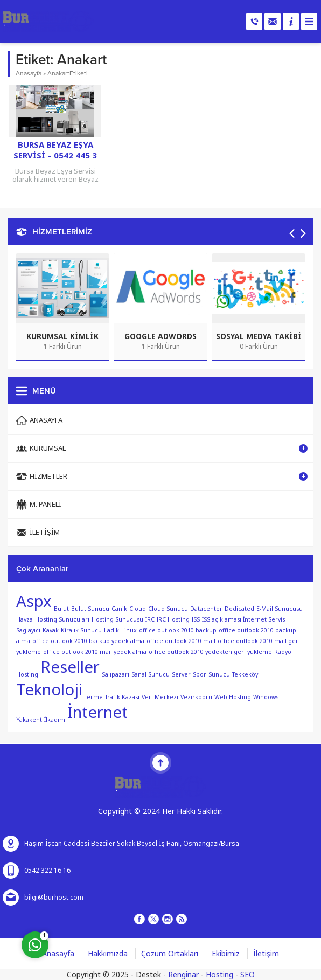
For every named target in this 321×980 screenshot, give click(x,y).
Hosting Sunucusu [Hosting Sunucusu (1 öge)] (117, 620)
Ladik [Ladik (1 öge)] (111, 630)
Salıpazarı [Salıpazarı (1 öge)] (116, 675)
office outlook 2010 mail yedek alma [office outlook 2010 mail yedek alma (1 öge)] (95, 652)
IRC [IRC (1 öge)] (150, 620)
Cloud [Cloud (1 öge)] (138, 609)
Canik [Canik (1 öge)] (119, 609)
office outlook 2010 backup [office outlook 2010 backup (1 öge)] (178, 630)
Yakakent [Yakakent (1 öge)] (29, 720)
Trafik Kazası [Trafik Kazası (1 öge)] (122, 697)
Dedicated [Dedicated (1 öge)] (239, 609)
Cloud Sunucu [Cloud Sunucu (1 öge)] (168, 609)
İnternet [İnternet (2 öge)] (97, 713)
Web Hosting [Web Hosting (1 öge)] (233, 697)
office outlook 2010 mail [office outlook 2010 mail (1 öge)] (181, 641)
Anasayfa (29, 73)
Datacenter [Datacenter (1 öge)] (206, 609)
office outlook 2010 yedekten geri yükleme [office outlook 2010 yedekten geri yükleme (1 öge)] (210, 652)
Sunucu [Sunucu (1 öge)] (219, 675)
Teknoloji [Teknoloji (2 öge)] (49, 690)
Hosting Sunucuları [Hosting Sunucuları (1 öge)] (62, 620)
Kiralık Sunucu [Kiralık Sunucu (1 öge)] (81, 630)
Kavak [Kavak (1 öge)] (51, 630)
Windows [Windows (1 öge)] (266, 697)
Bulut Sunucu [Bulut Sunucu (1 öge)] (90, 609)
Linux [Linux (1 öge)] (129, 630)
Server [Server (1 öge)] (181, 675)
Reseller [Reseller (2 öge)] (70, 667)
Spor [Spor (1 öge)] (200, 675)
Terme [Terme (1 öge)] (94, 697)
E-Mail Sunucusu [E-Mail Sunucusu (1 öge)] (280, 609)
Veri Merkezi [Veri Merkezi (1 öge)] (160, 697)
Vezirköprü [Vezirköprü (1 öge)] (196, 697)
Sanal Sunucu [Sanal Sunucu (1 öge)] (151, 675)
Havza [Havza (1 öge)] (25, 620)
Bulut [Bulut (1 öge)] (61, 609)
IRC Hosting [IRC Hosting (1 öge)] (173, 620)
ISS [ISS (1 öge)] (196, 620)
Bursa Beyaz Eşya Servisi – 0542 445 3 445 (55, 156)
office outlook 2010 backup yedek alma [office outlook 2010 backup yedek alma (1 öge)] (88, 641)
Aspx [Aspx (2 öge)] (34, 602)
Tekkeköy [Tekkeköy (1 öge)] (245, 675)
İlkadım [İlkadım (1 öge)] (55, 720)
